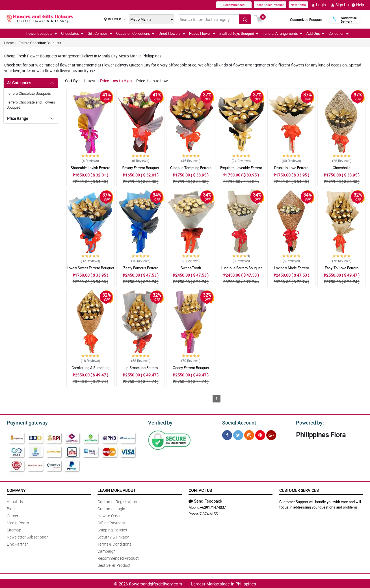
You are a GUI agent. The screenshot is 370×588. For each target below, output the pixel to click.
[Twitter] (238, 434)
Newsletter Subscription (28, 536)
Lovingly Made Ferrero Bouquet (291, 270)
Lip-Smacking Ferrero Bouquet (141, 370)
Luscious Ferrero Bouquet (241, 268)
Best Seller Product (270, 5)
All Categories (19, 83)
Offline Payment (111, 522)
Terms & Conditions (114, 543)
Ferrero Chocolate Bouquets (40, 43)
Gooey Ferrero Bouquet (191, 368)
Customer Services (299, 489)
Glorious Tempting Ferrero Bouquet (191, 170)
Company (16, 489)
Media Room (18, 522)
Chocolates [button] (72, 33)
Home (9, 43)
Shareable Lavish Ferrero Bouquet (90, 170)
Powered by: (309, 422)
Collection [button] (338, 33)
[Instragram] (249, 434)
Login (319, 5)
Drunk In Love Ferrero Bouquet (291, 170)
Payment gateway (25, 422)
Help (358, 5)
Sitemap (14, 529)
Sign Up (340, 5)
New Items (298, 5)
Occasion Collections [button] (135, 33)
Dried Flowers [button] (172, 33)
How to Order (109, 515)
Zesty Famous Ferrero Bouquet (141, 270)
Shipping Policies (112, 529)
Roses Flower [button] (202, 33)
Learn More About (116, 489)
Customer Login (111, 508)
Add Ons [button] (315, 33)
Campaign (107, 550)
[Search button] (245, 19)
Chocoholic (342, 168)
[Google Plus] (271, 434)
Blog (11, 508)
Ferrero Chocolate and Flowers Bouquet (31, 105)
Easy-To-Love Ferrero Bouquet (342, 270)
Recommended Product (118, 557)
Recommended (234, 5)
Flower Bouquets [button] (41, 33)
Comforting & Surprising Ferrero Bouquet (90, 370)
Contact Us (200, 489)
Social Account (238, 422)
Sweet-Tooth (191, 268)
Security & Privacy (113, 536)
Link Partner (17, 543)
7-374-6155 (209, 513)
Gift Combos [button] (100, 33)
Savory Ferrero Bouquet (141, 168)
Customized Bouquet (306, 20)
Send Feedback (205, 500)
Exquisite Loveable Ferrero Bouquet (241, 170)
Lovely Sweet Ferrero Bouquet (90, 268)
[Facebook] (227, 434)
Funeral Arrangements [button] (282, 33)
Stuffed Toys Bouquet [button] (239, 33)
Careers (14, 515)
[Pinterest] (260, 434)
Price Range (18, 118)
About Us (15, 501)
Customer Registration (117, 501)
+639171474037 (213, 507)
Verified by (159, 422)
